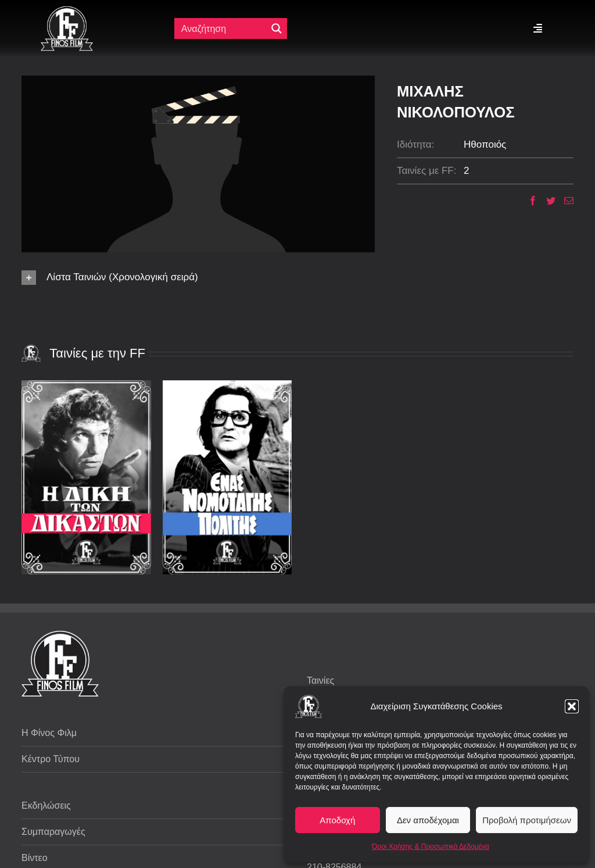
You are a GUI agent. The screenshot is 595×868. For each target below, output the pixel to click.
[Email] (564, 201)
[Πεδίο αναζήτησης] (222, 28)
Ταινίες (320, 681)
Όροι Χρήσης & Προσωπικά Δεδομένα (431, 846)
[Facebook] (528, 201)
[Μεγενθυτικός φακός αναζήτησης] (277, 28)
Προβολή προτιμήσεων (527, 820)
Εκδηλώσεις (46, 806)
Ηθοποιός (485, 144)
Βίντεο (35, 858)
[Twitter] (546, 201)
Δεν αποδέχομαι (428, 820)
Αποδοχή (337, 820)
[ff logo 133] (67, 11)
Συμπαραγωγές (53, 832)
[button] (572, 706)
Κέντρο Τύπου (51, 759)
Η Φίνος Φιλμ (49, 733)
